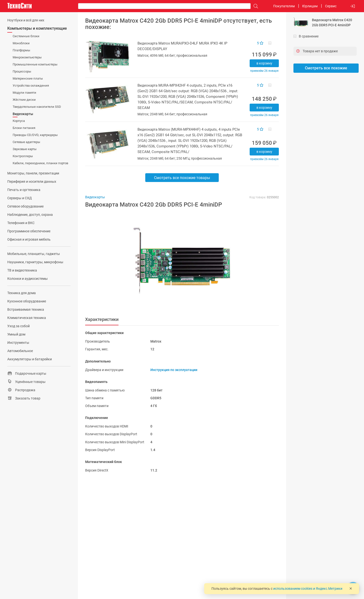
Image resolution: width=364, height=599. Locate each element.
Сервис (331, 6)
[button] (180, 261)
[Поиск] (255, 6)
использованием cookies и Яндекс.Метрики (308, 589)
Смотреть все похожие (326, 68)
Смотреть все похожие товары (182, 178)
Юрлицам (310, 6)
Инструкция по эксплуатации (174, 370)
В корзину (264, 63)
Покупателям (284, 6)
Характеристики (102, 319)
